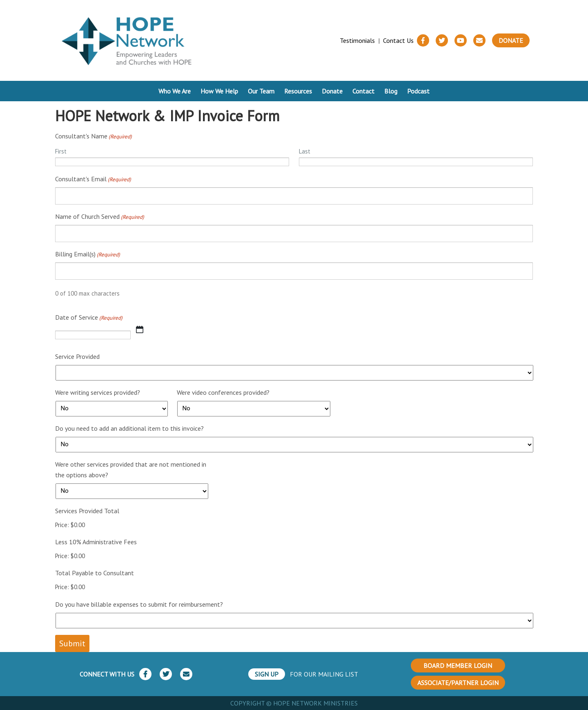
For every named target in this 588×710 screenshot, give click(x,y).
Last (305, 151)
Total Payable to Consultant (95, 573)
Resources (298, 91)
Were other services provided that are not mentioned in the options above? (131, 470)
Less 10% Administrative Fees (96, 542)
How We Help (219, 91)
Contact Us (398, 40)
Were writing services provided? (98, 392)
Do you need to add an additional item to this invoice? (129, 428)
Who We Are (175, 91)
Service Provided (77, 356)
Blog (391, 91)
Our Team (261, 91)
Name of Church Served (100, 217)
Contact (363, 91)
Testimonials (357, 40)
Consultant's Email (93, 179)
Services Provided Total (87, 511)
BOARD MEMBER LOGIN (458, 665)
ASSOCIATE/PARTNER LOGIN (458, 683)
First (61, 151)
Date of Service (89, 318)
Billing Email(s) (88, 254)
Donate (511, 40)
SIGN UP (267, 674)
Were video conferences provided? (223, 392)
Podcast (418, 91)
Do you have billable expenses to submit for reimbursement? (139, 604)
